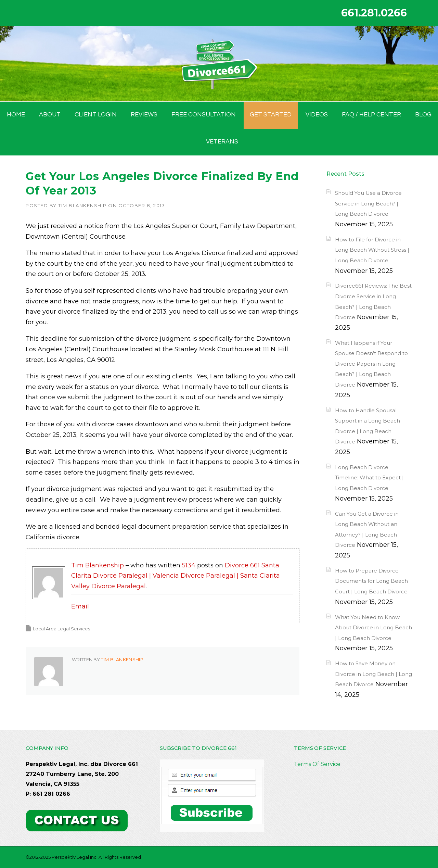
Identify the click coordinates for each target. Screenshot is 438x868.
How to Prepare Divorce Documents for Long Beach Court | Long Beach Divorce (371, 581)
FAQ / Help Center (371, 115)
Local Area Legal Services (61, 629)
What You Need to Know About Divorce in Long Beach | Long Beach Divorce (373, 628)
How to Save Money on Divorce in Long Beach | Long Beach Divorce (373, 674)
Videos (317, 115)
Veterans (222, 142)
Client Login (96, 115)
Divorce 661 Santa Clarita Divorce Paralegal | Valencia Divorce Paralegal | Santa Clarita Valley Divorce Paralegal (176, 576)
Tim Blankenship (82, 205)
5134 (189, 565)
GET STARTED (271, 115)
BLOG (423, 115)
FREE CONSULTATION (204, 115)
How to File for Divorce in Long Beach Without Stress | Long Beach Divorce (372, 250)
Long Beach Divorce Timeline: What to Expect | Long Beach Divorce (369, 478)
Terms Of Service (317, 764)
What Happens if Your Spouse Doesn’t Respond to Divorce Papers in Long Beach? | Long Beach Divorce (371, 364)
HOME (16, 115)
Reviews (144, 115)
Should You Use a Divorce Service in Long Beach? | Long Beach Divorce (368, 203)
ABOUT (50, 115)
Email (80, 606)
